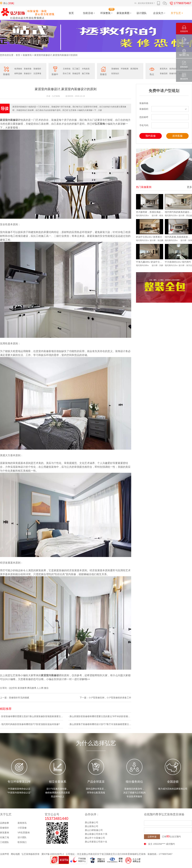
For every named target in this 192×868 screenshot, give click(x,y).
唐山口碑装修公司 (94, 830)
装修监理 (76, 73)
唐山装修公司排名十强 (96, 834)
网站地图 (15, 854)
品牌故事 (4, 823)
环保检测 (125, 69)
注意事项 (37, 73)
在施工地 (4, 837)
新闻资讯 (22, 823)
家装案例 (4, 833)
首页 (18, 55)
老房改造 (173, 69)
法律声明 (4, 854)
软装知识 (115, 73)
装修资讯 (27, 55)
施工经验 (86, 73)
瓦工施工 (76, 69)
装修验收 (115, 69)
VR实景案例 (24, 833)
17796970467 (180, 3)
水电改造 (86, 69)
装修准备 (28, 69)
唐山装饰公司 (92, 826)
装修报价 (37, 69)
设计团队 (22, 837)
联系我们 (22, 842)
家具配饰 (134, 69)
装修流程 (164, 73)
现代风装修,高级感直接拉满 (178, 237)
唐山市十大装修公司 (95, 838)
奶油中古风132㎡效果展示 (149, 237)
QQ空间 (13, 688)
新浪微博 (22, 688)
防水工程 (67, 73)
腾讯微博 (32, 688)
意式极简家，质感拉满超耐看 (150, 212)
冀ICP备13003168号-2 (53, 854)
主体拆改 (67, 69)
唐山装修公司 (92, 822)
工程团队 (4, 842)
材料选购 (18, 73)
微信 (46, 688)
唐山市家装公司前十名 (96, 842)
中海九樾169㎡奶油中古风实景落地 (150, 262)
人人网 (40, 688)
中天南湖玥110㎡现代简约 (178, 262)
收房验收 (18, 69)
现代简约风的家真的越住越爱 (178, 212)
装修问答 (173, 73)
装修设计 (28, 73)
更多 (189, 187)
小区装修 (22, 828)
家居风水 (164, 69)
